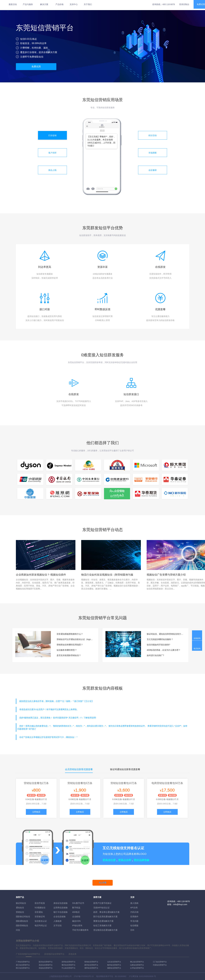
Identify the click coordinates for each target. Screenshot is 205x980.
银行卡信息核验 (61, 912)
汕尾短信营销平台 (137, 965)
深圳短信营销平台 (68, 962)
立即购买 (36, 812)
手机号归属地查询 (80, 930)
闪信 (18, 930)
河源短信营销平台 (160, 965)
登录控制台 (184, 4)
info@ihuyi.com (180, 904)
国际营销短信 (22, 926)
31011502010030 (146, 976)
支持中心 (74, 4)
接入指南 (134, 903)
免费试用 (36, 67)
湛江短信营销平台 (23, 965)
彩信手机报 (40, 903)
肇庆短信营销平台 (68, 965)
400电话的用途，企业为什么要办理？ (164, 650)
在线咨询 (197, 638)
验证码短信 (21, 903)
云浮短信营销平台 (137, 968)
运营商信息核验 (61, 908)
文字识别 (57, 926)
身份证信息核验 (61, 903)
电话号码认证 (41, 926)
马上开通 (103, 883)
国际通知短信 (22, 921)
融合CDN (76, 921)
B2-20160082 (121, 976)
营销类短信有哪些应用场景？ (70, 645)
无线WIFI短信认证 (102, 908)
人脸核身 (57, 921)
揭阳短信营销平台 (114, 968)
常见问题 (134, 921)
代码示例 (134, 912)
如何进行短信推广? (155, 655)
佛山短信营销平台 (137, 962)
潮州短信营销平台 (91, 968)
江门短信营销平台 (160, 962)
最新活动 (13, 4)
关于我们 (88, 4)
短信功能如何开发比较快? (158, 645)
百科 (132, 930)
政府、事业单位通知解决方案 (106, 912)
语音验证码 (40, 917)
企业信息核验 (60, 917)
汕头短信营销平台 (114, 962)
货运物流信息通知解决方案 (105, 930)
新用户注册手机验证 (102, 903)
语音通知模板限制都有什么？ (70, 634)
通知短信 (20, 908)
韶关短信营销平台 (46, 962)
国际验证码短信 (23, 917)
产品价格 (60, 4)
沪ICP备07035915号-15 (84, 976)
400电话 (76, 912)
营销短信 (20, 912)
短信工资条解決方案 (102, 926)
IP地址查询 (77, 926)
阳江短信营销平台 (23, 968)
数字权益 (76, 908)
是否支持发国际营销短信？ (69, 655)
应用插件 (134, 917)
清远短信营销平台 (46, 968)
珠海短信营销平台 (91, 962)
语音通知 (39, 912)
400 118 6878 (169, 4)
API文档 (134, 908)
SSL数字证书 (78, 903)
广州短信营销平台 (23, 962)
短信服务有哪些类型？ (67, 650)
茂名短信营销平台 (46, 965)
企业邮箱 (76, 917)
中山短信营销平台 (68, 968)
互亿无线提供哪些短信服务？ (160, 639)
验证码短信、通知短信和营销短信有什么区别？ (165, 634)
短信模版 (134, 926)
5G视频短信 (40, 908)
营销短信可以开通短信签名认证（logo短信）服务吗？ (75, 639)
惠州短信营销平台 (91, 965)
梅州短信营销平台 (114, 965)
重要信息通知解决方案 (103, 921)
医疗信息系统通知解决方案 (105, 917)
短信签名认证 (41, 921)
